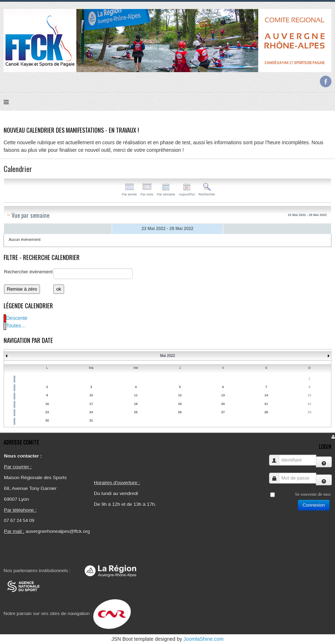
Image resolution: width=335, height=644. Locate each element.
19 (180, 404)
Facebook (326, 81)
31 (91, 420)
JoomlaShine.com (203, 639)
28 (266, 412)
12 (180, 395)
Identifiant (277, 457)
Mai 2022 (167, 356)
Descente (17, 318)
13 (223, 395)
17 (91, 404)
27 (223, 412)
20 (223, 404)
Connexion (314, 505)
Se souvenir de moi (313, 494)
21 (266, 404)
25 (136, 412)
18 (136, 404)
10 (91, 395)
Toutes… (16, 326)
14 (266, 395)
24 (91, 412)
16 (47, 404)
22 (309, 404)
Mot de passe (277, 475)
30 (47, 420)
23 (47, 412)
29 (309, 412)
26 (180, 412)
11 (136, 395)
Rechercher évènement (28, 272)
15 (309, 395)
